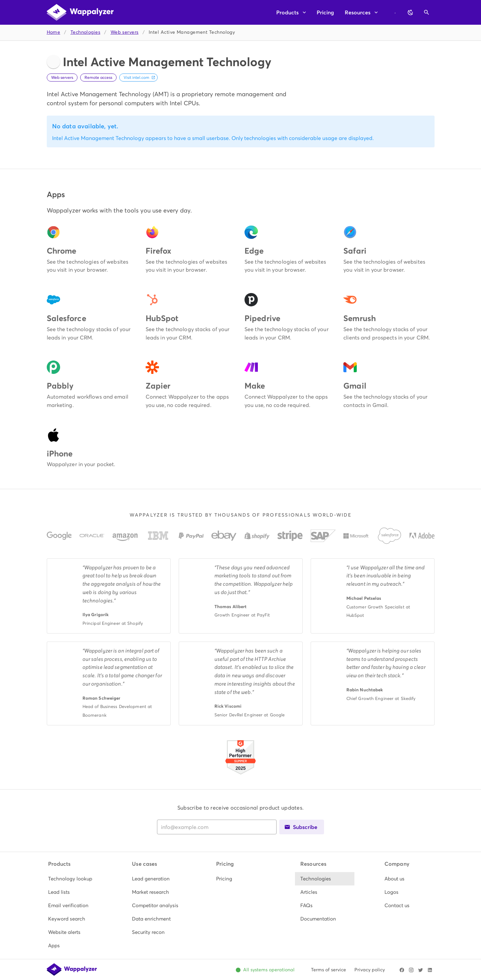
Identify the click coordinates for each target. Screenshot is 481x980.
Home (54, 32)
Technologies (85, 32)
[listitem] (72, 879)
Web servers (125, 32)
